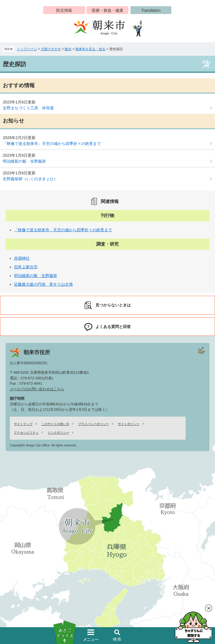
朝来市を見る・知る (90, 49)
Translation (151, 10)
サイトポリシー (129, 424)
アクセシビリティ (26, 433)
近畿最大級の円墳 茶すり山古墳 (43, 284)
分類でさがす (51, 49)
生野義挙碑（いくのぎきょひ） (30, 179)
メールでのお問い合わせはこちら (37, 389)
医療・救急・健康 (107, 10)
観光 (68, 49)
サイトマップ (23, 424)
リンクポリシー (58, 433)
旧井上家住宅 (26, 267)
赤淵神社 (22, 258)
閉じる (209, 608)
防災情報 (64, 10)
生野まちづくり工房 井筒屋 (28, 108)
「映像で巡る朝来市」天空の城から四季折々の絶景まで (52, 144)
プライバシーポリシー (94, 424)
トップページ (27, 49)
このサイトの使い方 (55, 424)
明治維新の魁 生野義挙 (24, 161)
